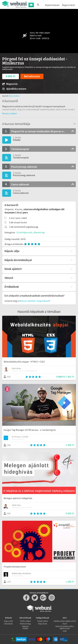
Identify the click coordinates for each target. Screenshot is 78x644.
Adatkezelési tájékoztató (65, 621)
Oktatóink (8, 624)
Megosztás (10, 84)
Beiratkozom (32, 76)
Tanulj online (43, 621)
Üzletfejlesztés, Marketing (30, 232)
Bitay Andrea (14, 96)
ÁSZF (65, 624)
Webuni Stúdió (25, 627)
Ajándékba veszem (14, 89)
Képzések (43, 624)
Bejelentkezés (52, 5)
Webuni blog (25, 624)
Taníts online (25, 621)
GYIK (65, 631)
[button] (10, 113)
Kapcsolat (9, 621)
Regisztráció (68, 5)
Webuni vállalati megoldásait (34, 301)
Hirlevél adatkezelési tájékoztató (65, 627)
